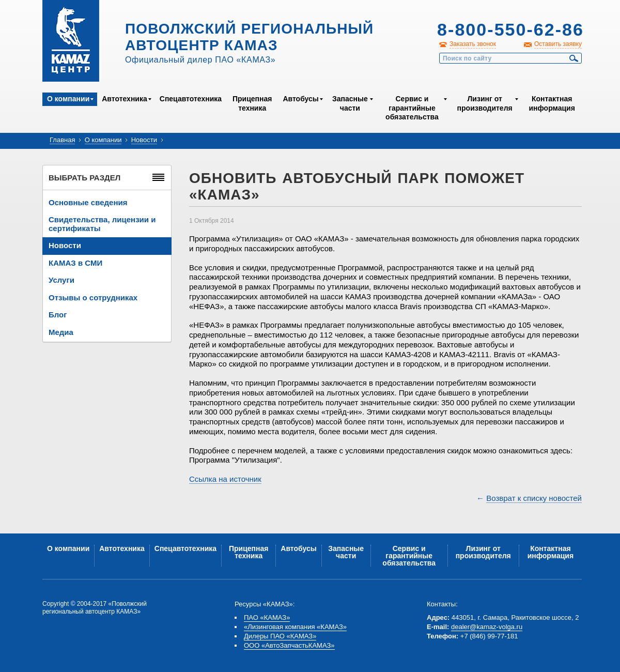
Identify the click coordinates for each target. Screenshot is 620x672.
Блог (58, 315)
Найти (574, 58)
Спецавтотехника (191, 99)
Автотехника (125, 99)
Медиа (61, 332)
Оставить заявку (558, 44)
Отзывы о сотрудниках (93, 297)
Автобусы (300, 99)
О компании (68, 99)
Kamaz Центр (71, 41)
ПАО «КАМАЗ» (267, 617)
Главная (62, 140)
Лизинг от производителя (485, 103)
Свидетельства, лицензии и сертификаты (102, 224)
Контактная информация (552, 103)
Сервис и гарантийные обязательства (412, 108)
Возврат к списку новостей (534, 498)
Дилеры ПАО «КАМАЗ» (280, 636)
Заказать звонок (473, 44)
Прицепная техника (252, 103)
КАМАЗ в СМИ (75, 263)
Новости (144, 140)
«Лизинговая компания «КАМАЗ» (295, 627)
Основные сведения (88, 202)
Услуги (61, 280)
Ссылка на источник (225, 479)
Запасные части (350, 103)
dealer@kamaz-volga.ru (487, 627)
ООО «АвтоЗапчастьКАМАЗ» (289, 645)
